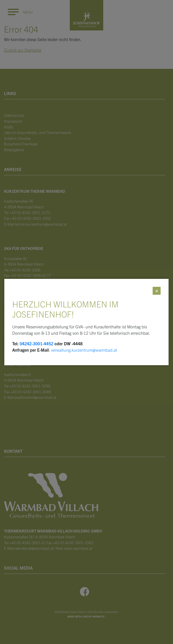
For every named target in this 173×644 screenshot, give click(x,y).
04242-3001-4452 (36, 343)
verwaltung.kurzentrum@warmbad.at (84, 350)
